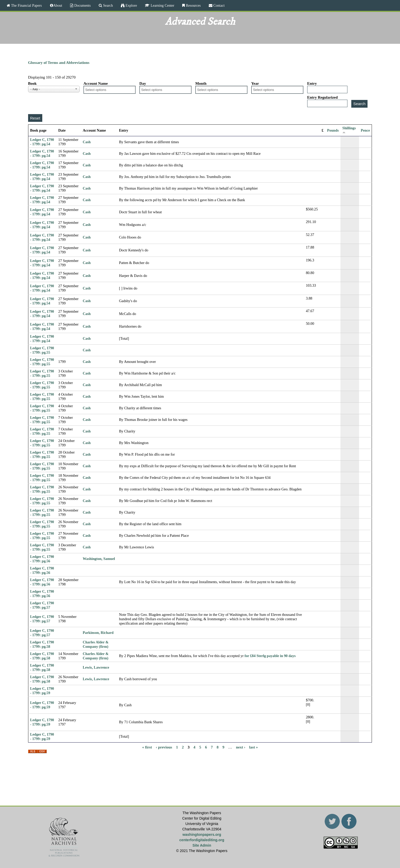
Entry (312, 83)
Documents (82, 5)
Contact (219, 5)
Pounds (333, 130)
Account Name (96, 83)
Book (32, 83)
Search (107, 5)
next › (240, 747)
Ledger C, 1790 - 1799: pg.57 (42, 605)
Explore (131, 5)
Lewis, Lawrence (96, 667)
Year (255, 83)
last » (254, 747)
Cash (87, 142)
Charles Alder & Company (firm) (96, 644)
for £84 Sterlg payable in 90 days (270, 656)
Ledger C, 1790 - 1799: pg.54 (42, 142)
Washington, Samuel (99, 559)
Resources (193, 5)
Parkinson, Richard (98, 633)
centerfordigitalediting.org (202, 840)
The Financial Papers (26, 5)
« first (147, 747)
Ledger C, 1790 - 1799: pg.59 (42, 691)
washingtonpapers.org (202, 835)
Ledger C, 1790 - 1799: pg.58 (42, 644)
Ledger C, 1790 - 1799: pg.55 (42, 350)
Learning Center (162, 5)
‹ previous (164, 747)
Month (201, 83)
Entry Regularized (323, 97)
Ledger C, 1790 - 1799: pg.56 (42, 559)
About (58, 5)
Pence (365, 130)
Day (143, 83)
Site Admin (202, 845)
